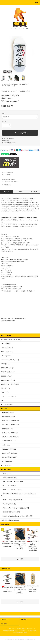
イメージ (20, 192)
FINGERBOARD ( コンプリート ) (13, 84)
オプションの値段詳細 (8, 139)
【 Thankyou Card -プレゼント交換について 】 (15, 508)
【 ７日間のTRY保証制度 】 (9, 477)
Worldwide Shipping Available (10, 520)
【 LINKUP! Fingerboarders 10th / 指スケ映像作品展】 (17, 516)
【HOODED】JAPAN (11, 86)
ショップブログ (17, 633)
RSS (22, 633)
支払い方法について (13, 629)
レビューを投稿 (5, 175)
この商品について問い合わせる (9, 182)
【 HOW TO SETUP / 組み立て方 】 (12, 490)
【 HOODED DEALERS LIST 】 (11, 512)
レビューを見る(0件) (7, 172)
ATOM (25, 633)
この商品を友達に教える (8, 179)
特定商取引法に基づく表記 (9, 143)
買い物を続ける (5, 185)
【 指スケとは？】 (7, 473)
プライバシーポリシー (21, 631)
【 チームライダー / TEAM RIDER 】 (12, 482)
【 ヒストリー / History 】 (9, 486)
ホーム (3, 84)
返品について (5, 141)
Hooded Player (25, 84)
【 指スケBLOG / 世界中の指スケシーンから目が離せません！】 (18, 495)
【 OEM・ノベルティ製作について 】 (12, 500)
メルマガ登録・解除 (32, 631)
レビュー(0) (33, 192)
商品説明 (7, 192)
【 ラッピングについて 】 (9, 504)
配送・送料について (24, 629)
